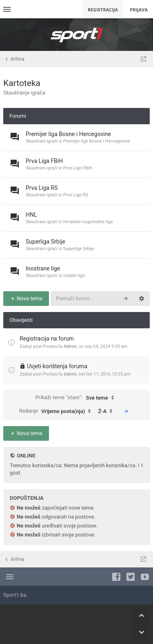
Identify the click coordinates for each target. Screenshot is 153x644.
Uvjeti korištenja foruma (57, 366)
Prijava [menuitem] (139, 10)
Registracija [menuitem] (103, 10)
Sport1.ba (15, 595)
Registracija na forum (47, 338)
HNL (31, 215)
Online (26, 456)
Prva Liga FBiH (44, 161)
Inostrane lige (43, 268)
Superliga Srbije (45, 242)
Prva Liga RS (42, 188)
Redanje (57, 411)
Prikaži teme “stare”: (76, 398)
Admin (70, 346)
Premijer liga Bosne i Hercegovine (68, 134)
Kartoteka (22, 83)
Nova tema (26, 298)
